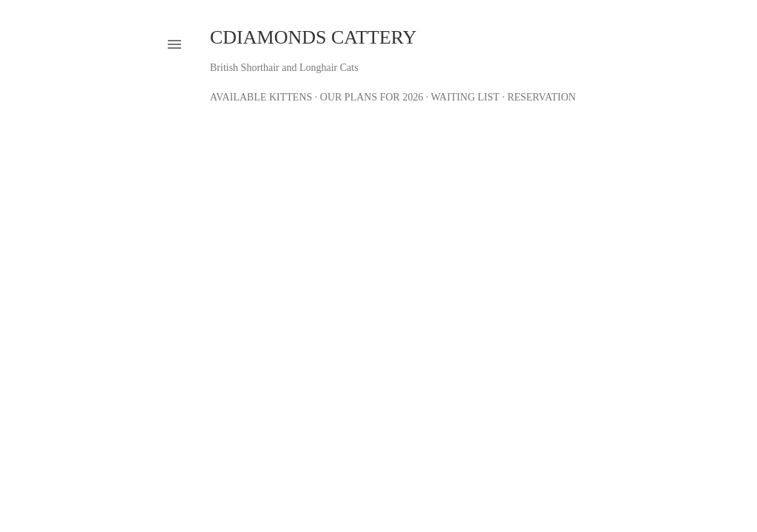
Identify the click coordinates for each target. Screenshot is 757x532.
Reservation (542, 97)
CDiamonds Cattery (313, 37)
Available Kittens (261, 97)
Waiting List (465, 97)
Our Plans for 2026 (372, 97)
